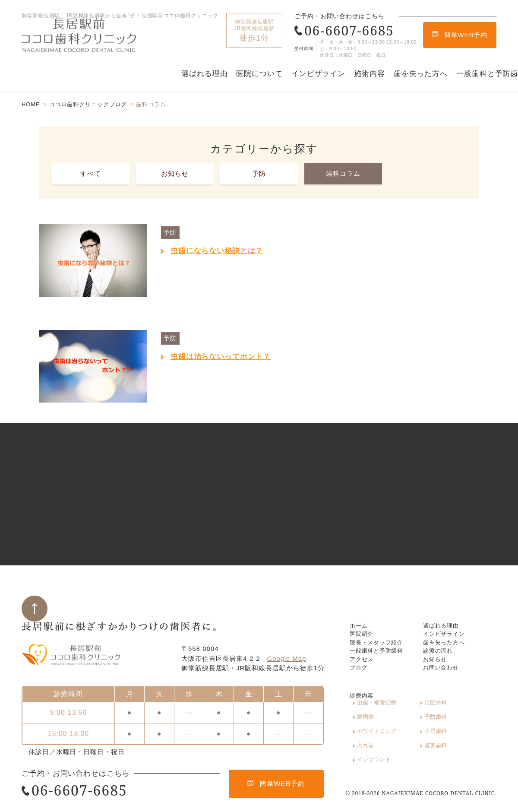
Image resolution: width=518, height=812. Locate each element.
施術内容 (370, 74)
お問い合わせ (444, 686)
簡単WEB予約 (460, 35)
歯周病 (461, 728)
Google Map (287, 644)
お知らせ (175, 173)
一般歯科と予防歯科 (381, 656)
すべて (91, 173)
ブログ (360, 686)
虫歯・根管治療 (377, 728)
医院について (259, 74)
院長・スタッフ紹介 (381, 641)
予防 (259, 173)
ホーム (360, 611)
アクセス (363, 671)
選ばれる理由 (204, 74)
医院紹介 (363, 626)
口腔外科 (416, 728)
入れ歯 (365, 753)
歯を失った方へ (421, 74)
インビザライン (318, 74)
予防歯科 (368, 740)
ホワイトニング (425, 740)
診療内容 (363, 715)
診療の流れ (440, 656)
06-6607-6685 (344, 30)
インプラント (469, 753)
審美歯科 (416, 753)
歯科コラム (343, 173)
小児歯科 (464, 740)
